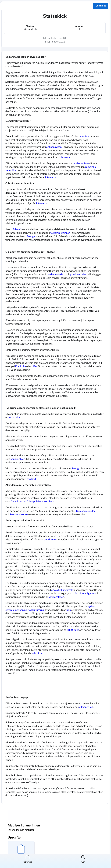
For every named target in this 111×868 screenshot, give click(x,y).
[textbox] (55, 427)
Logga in (101, 6)
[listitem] (28, 861)
